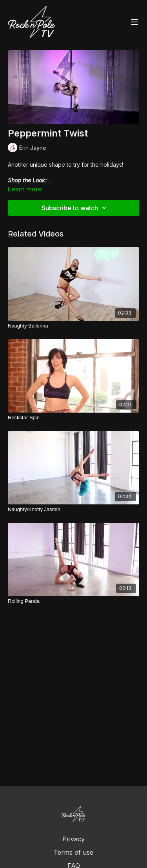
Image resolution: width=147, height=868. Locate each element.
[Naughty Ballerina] (73, 326)
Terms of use (73, 852)
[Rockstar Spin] (73, 418)
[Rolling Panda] (73, 601)
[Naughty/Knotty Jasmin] (73, 510)
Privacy (73, 839)
